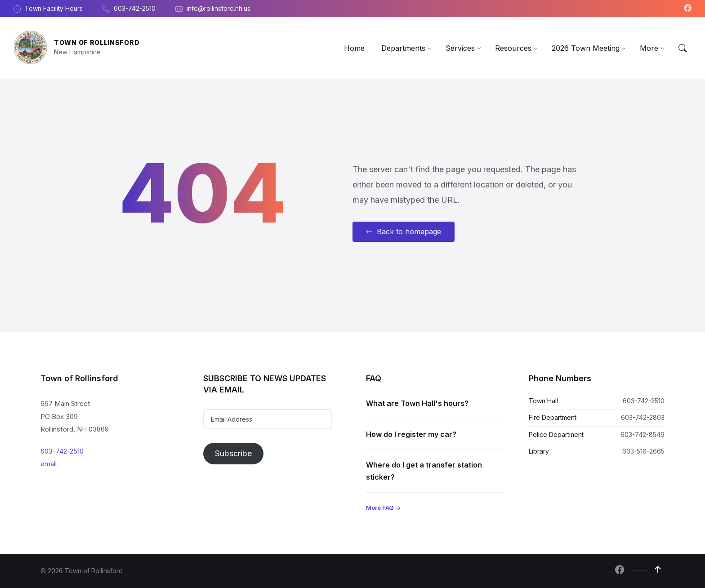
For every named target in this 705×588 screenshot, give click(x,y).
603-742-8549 (643, 434)
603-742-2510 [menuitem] (135, 8)
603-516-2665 (643, 451)
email (49, 464)
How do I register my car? (411, 434)
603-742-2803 (643, 417)
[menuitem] (354, 48)
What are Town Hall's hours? (417, 403)
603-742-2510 (62, 451)
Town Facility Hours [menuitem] (54, 8)
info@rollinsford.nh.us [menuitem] (219, 8)
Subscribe (233, 453)
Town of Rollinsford (97, 42)
